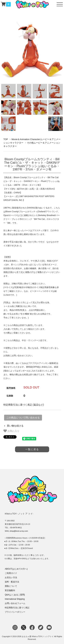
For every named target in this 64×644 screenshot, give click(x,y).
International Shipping (15, 599)
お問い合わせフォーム (15, 603)
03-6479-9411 (16, 528)
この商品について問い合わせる (23, 418)
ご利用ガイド (11, 573)
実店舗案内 (10, 590)
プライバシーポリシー (15, 612)
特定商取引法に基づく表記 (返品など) (24, 405)
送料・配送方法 (12, 582)
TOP (6, 139)
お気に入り (11, 431)
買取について (11, 586)
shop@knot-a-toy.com (19, 531)
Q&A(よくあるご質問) (15, 595)
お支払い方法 (11, 577)
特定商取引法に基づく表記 (17, 608)
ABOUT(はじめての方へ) (16, 569)
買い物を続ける (15, 426)
